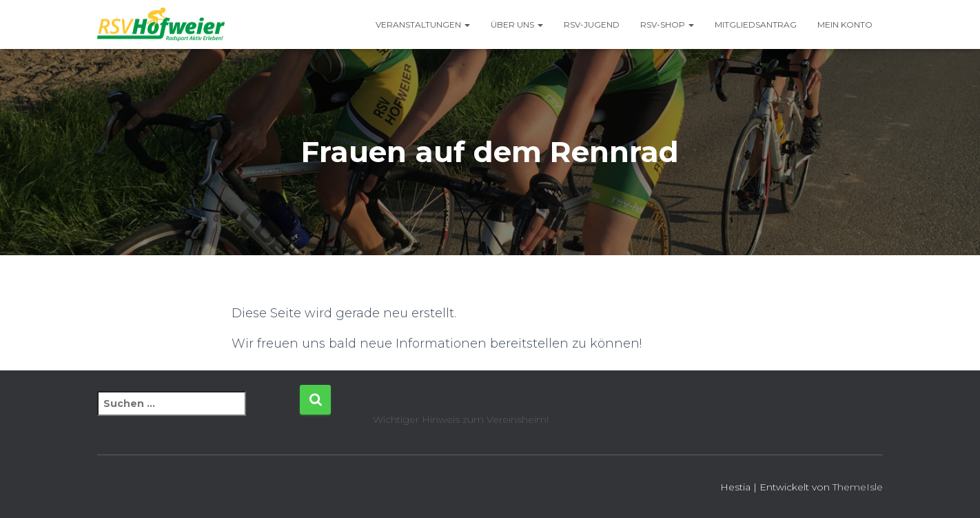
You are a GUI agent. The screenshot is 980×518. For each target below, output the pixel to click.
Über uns (517, 24)
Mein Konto (845, 24)
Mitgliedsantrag (756, 24)
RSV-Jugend (592, 24)
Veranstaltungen (423, 24)
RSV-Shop (667, 24)
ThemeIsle (858, 487)
